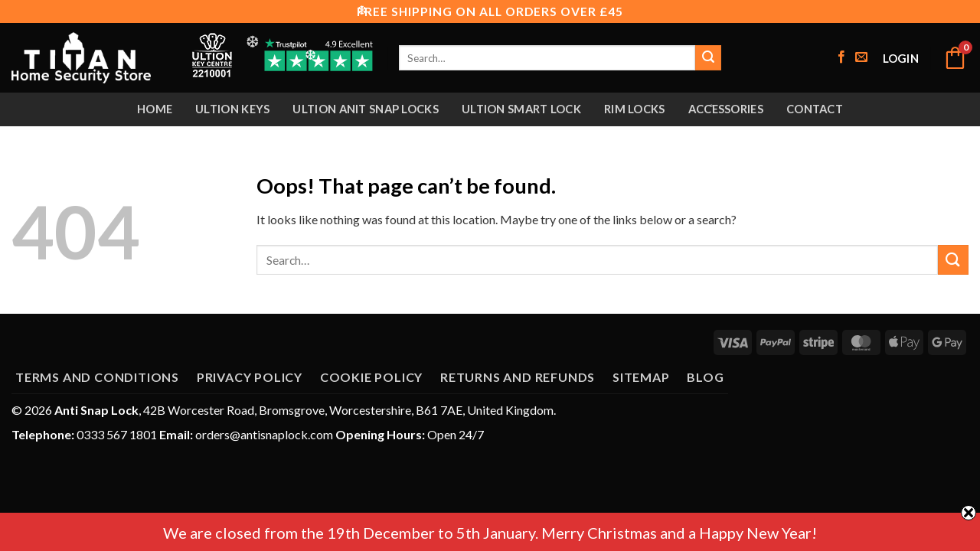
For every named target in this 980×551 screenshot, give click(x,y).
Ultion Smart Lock (521, 109)
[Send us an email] (861, 57)
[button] (901, 58)
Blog (705, 377)
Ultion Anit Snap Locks (366, 109)
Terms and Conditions (97, 377)
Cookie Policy (371, 377)
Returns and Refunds (518, 377)
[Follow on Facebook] (841, 57)
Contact (815, 109)
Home (155, 109)
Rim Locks (635, 109)
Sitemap (641, 377)
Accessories (726, 109)
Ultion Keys (232, 109)
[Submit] (708, 58)
